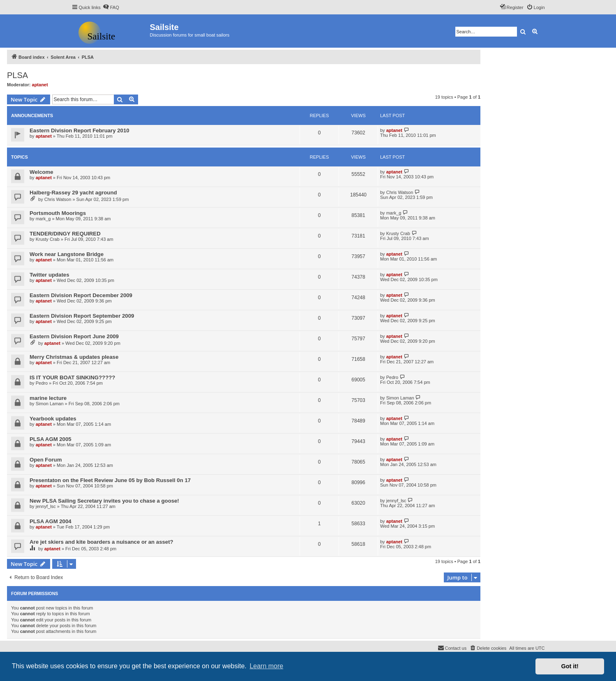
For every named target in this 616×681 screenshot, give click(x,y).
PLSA (17, 75)
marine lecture (48, 398)
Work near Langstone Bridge (67, 254)
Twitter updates (49, 275)
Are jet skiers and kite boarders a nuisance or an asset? (102, 542)
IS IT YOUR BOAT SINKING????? (72, 377)
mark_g (43, 219)
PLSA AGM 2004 (51, 521)
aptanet (40, 85)
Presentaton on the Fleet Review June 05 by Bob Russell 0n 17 (110, 480)
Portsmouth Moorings (58, 213)
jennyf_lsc (46, 506)
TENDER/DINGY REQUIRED (65, 234)
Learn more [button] (266, 666)
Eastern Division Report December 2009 (81, 295)
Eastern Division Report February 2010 (80, 130)
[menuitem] (111, 7)
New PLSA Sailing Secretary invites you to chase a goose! (104, 501)
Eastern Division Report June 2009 (74, 336)
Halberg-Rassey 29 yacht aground (73, 193)
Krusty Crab (48, 239)
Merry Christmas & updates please (74, 357)
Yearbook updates (53, 419)
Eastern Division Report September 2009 (82, 316)
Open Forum (46, 460)
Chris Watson (58, 199)
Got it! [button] (570, 666)
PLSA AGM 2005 (51, 439)
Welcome (42, 172)
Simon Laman (50, 404)
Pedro (42, 383)
